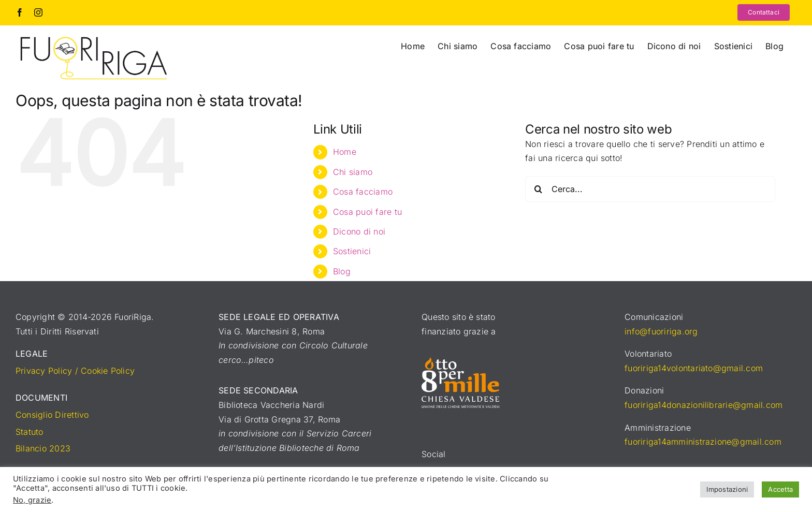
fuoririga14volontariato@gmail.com (694, 368)
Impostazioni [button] (727, 489)
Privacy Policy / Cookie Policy (75, 371)
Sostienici (352, 251)
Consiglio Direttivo (52, 415)
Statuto (30, 432)
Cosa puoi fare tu (367, 212)
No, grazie (32, 500)
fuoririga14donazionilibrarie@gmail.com (704, 405)
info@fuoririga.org (661, 331)
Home (345, 152)
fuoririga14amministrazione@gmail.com (703, 442)
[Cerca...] (650, 189)
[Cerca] (538, 189)
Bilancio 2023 (43, 448)
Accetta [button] (780, 489)
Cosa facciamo (363, 192)
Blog (342, 271)
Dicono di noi (359, 231)
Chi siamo (353, 172)
